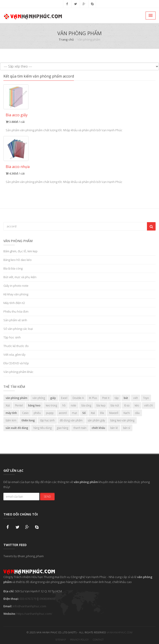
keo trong (51, 405)
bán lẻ (114, 428)
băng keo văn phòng (122, 420)
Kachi (127, 413)
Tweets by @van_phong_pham (24, 555)
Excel (64, 398)
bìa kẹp (101, 405)
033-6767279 (28, 597)
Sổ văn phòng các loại (18, 329)
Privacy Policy (79, 638)
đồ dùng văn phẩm (71, 420)
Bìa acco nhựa (18, 167)
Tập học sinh (12, 337)
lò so (127, 405)
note (73, 405)
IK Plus (93, 398)
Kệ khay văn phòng (16, 294)
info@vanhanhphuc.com (29, 605)
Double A (78, 398)
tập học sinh (47, 420)
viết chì (149, 405)
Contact (98, 638)
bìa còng (86, 405)
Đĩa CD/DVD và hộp (16, 363)
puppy (50, 413)
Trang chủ (66, 39)
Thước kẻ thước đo (16, 346)
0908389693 (47, 597)
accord (63, 413)
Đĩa (102, 413)
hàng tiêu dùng (43, 428)
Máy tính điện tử (14, 303)
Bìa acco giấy (17, 115)
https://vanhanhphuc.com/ (34, 612)
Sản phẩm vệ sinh (15, 320)
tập (117, 398)
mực (74, 413)
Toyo (146, 398)
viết (136, 398)
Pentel (19, 405)
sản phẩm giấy (96, 420)
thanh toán (80, 428)
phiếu (37, 413)
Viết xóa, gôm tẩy (14, 355)
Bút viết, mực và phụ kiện (20, 277)
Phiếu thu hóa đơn (16, 311)
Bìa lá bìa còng (13, 268)
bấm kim (11, 420)
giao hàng (63, 428)
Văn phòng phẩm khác (18, 372)
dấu (137, 413)
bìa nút (115, 405)
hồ (64, 405)
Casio (25, 413)
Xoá (8, 405)
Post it (106, 398)
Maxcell (114, 413)
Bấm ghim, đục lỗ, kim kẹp (20, 251)
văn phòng (39, 398)
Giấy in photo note (16, 286)
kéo (137, 405)
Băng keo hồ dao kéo (18, 260)
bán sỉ (127, 428)
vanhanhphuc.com (120, 631)
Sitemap (61, 638)
